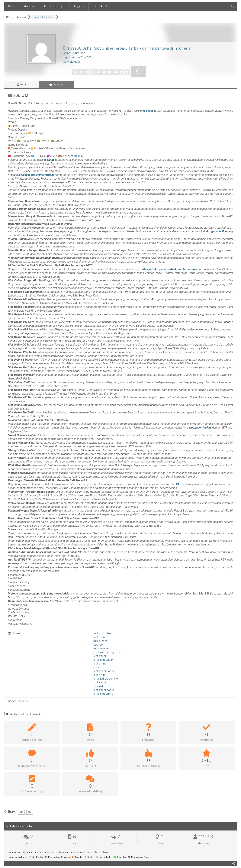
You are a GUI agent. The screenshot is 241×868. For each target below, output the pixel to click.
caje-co (98, 645)
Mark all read (101, 852)
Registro (79, 6)
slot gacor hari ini (104, 671)
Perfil (21, 84)
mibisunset (100, 641)
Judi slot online (102, 633)
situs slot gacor (103, 660)
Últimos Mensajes (55, 6)
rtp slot (98, 667)
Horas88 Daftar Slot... (43, 17)
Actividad (56, 84)
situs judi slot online (106, 679)
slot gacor (100, 656)
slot (158, 190)
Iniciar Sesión (101, 6)
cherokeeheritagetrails (108, 652)
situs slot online (103, 694)
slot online (100, 637)
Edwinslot (100, 686)
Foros (11, 6)
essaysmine (101, 648)
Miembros (29, 6)
